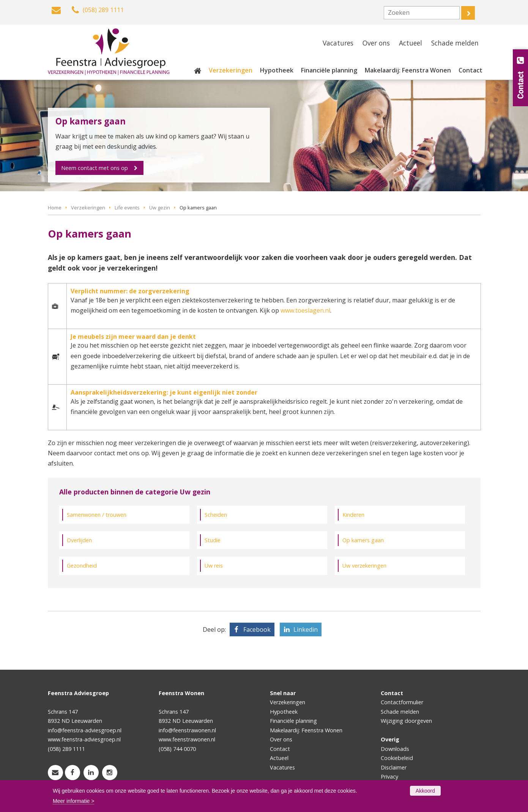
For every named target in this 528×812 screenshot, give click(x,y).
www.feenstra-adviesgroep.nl (84, 739)
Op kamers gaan (363, 540)
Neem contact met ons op (95, 168)
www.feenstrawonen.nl (187, 739)
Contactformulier (402, 702)
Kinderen (353, 515)
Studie (213, 540)
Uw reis (214, 566)
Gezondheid (82, 566)
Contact (280, 749)
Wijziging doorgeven (406, 721)
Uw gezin (160, 208)
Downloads (395, 749)
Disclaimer (394, 767)
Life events (127, 208)
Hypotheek (284, 712)
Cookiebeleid (397, 758)
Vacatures (282, 767)
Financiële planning (293, 721)
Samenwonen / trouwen (97, 515)
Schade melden (400, 712)
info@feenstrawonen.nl (187, 730)
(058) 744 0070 (177, 749)
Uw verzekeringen (364, 566)
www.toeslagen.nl (305, 310)
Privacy (389, 777)
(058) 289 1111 (66, 749)
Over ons (281, 739)
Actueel (279, 758)
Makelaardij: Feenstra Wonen (306, 730)
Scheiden (216, 515)
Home (55, 208)
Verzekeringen (88, 208)
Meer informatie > (73, 801)
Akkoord (425, 791)
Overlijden (79, 540)
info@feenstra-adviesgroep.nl (85, 730)
